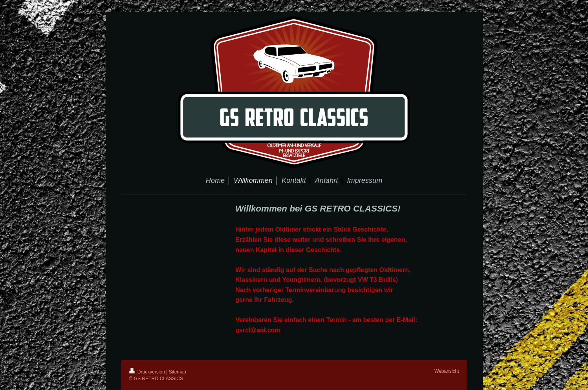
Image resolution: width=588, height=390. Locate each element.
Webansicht (447, 371)
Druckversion (148, 372)
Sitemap (178, 372)
